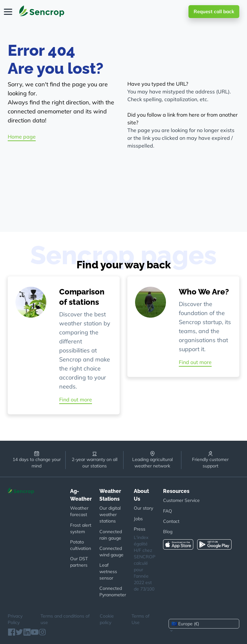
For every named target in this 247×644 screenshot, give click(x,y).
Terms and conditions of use (65, 619)
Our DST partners (79, 562)
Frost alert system (81, 528)
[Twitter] (19, 634)
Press (140, 529)
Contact (171, 521)
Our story (143, 508)
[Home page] (42, 12)
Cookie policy (107, 619)
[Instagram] (42, 634)
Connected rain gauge (111, 535)
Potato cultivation (81, 545)
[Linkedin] (27, 634)
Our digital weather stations (110, 514)
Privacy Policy (15, 619)
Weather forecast (79, 511)
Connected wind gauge (111, 552)
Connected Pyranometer (113, 591)
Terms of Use (141, 619)
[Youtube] (35, 634)
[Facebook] (12, 634)
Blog (168, 532)
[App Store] (180, 544)
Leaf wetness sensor (108, 572)
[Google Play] (216, 544)
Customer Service (181, 500)
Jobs (138, 519)
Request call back (214, 11)
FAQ (168, 511)
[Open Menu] (8, 12)
